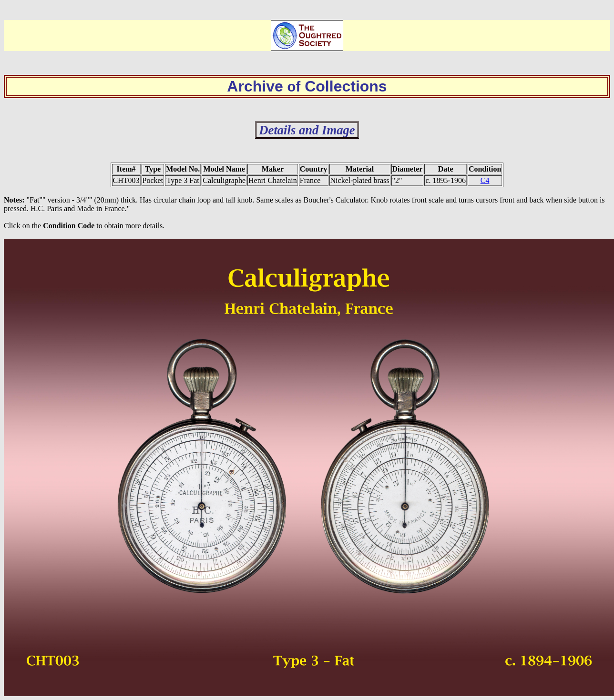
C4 (485, 180)
